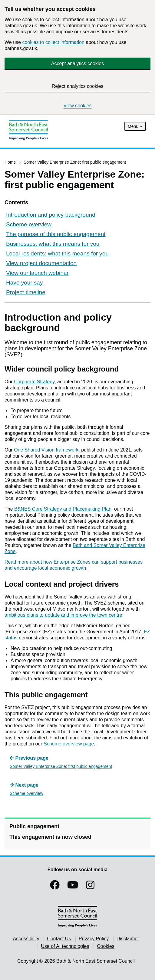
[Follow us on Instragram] (90, 887)
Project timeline (26, 292)
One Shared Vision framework (46, 450)
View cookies (77, 106)
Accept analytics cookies (77, 63)
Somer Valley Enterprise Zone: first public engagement (75, 162)
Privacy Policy (94, 939)
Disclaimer (128, 939)
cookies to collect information (53, 42)
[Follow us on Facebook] (55, 887)
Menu (133, 126)
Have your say (24, 283)
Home (10, 162)
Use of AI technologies (65, 946)
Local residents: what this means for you (57, 253)
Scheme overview (29, 224)
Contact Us (59, 939)
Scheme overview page (69, 744)
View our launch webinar (37, 273)
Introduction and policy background (51, 215)
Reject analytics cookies (78, 86)
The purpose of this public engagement (56, 234)
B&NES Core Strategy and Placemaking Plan (63, 509)
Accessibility (26, 939)
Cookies (106, 946)
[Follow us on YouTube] (73, 887)
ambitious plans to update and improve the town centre (63, 615)
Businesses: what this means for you (53, 244)
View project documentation (41, 263)
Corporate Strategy (34, 382)
